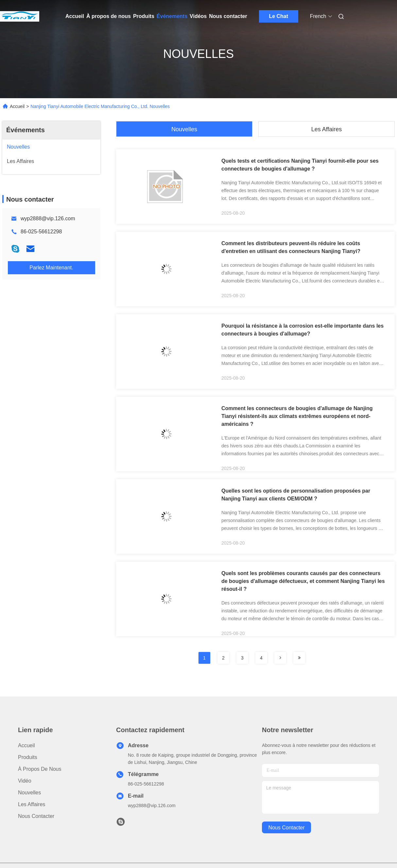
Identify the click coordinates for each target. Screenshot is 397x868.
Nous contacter (228, 16)
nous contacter (286, 828)
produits (28, 757)
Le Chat (278, 16)
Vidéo (25, 781)
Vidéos (198, 16)
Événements (172, 16)
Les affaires (327, 129)
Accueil (75, 16)
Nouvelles (184, 129)
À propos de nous (109, 16)
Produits (144, 16)
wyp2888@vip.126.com (48, 218)
